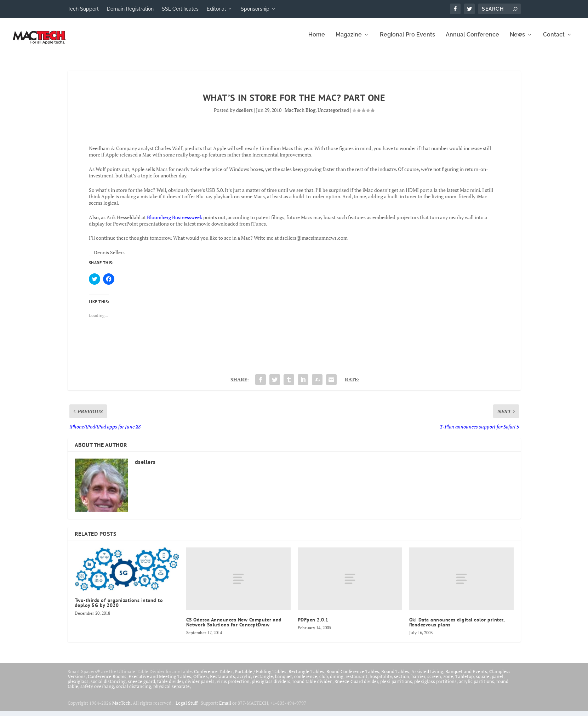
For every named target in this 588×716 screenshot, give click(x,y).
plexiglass (78, 686)
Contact (554, 40)
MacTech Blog (300, 115)
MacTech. (122, 708)
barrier (418, 681)
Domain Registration (130, 9)
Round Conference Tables (353, 676)
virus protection (233, 686)
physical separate (172, 691)
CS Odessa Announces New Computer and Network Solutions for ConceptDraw (234, 627)
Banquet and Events (466, 676)
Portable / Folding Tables (261, 676)
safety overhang (97, 691)
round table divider (312, 686)
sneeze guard (141, 686)
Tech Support (83, 9)
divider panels (200, 686)
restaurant (356, 681)
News (517, 40)
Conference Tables (213, 676)
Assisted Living (427, 676)
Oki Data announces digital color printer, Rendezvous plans (457, 627)
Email (225, 708)
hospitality (381, 681)
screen (434, 681)
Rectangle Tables (306, 676)
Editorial (216, 9)
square (483, 681)
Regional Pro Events (407, 40)
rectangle (263, 681)
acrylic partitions (476, 686)
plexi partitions (396, 686)
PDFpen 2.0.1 (313, 625)
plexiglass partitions (435, 686)
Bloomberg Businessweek (175, 222)
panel (498, 681)
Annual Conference (472, 40)
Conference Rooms (107, 681)
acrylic (244, 681)
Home (317, 40)
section (402, 681)
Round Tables (395, 676)
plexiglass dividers (271, 686)
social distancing (108, 686)
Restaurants (222, 681)
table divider (170, 686)
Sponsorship (255, 9)
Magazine (349, 40)
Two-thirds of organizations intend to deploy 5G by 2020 (119, 608)
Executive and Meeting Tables (160, 681)
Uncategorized (333, 115)
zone (448, 681)
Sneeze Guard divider (356, 686)
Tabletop (464, 681)
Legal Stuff (187, 708)
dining (337, 681)
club (324, 681)
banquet (284, 681)
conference (306, 681)
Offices (201, 681)
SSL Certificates (180, 9)
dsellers (244, 115)
